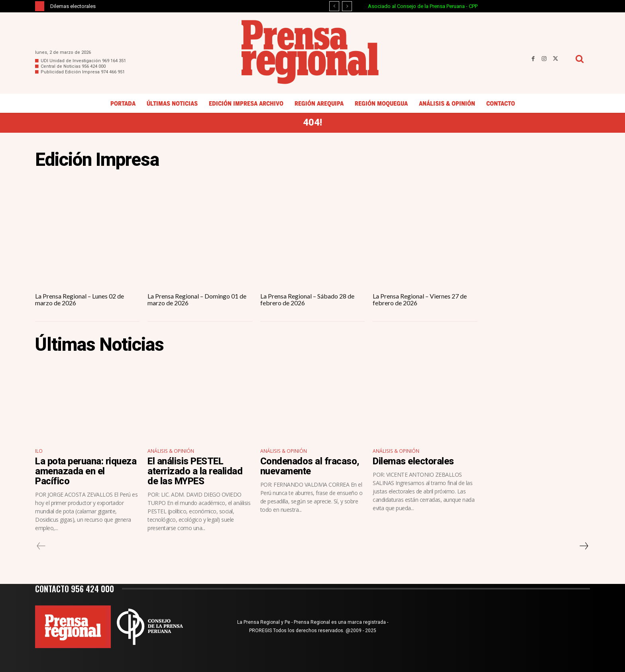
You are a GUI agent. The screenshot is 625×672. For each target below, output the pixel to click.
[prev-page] (41, 546)
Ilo (39, 451)
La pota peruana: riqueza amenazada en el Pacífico (86, 471)
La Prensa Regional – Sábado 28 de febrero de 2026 (307, 300)
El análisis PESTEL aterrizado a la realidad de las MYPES (195, 471)
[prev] (334, 6)
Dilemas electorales (73, 6)
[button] (579, 59)
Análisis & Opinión (170, 451)
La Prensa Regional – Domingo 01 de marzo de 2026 (197, 300)
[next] (347, 6)
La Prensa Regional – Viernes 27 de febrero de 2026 (420, 300)
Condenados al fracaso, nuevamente (310, 466)
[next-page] (584, 546)
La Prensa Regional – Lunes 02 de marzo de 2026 (80, 300)
